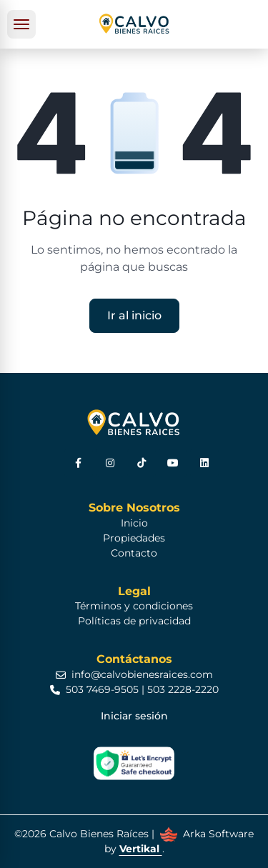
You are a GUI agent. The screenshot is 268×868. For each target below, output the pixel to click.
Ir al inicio (134, 315)
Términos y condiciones (134, 606)
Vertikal (141, 849)
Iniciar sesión (134, 716)
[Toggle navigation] (21, 24)
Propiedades (134, 538)
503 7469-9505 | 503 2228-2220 (134, 689)
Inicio (134, 523)
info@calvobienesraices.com (134, 674)
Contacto (134, 553)
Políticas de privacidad (134, 621)
